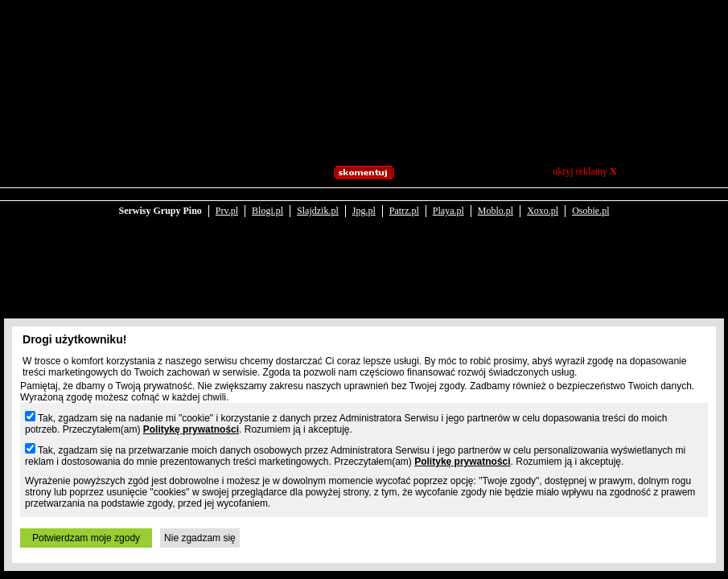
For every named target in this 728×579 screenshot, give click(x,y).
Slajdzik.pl (318, 211)
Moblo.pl (496, 211)
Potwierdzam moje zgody (86, 538)
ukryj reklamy (584, 171)
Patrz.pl (404, 211)
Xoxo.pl (543, 211)
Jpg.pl (364, 211)
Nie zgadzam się (200, 538)
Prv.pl (227, 211)
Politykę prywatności (191, 429)
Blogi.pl (267, 211)
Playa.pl (448, 211)
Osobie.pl (590, 211)
